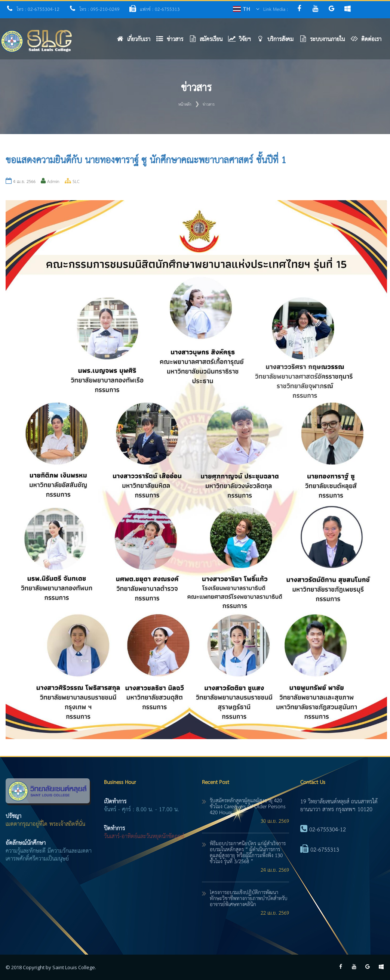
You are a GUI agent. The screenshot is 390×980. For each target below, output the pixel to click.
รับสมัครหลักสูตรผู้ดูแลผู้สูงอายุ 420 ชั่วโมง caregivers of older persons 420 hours (248, 807)
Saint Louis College (74, 967)
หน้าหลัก (185, 105)
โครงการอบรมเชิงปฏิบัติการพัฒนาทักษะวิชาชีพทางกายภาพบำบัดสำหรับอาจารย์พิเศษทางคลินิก (249, 899)
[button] (172, 41)
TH (246, 9)
